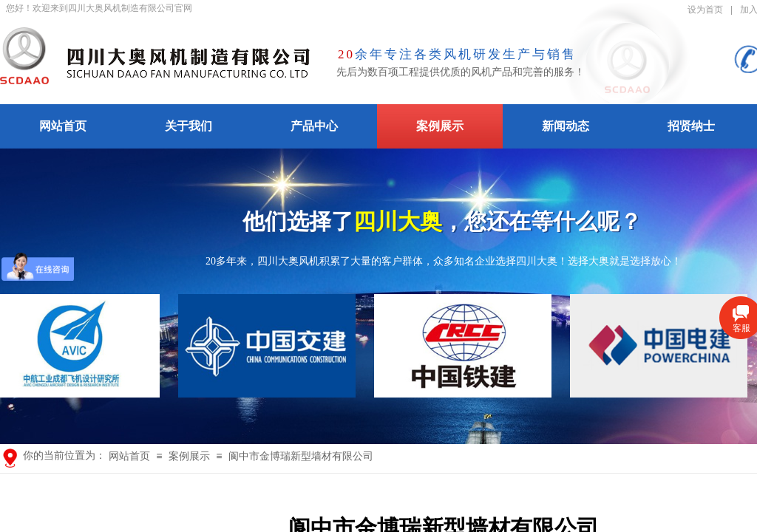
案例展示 (440, 126)
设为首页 (705, 10)
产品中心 (314, 126)
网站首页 (63, 126)
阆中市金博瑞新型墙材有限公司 (301, 456)
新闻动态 (566, 126)
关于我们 (189, 126)
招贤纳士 (691, 126)
